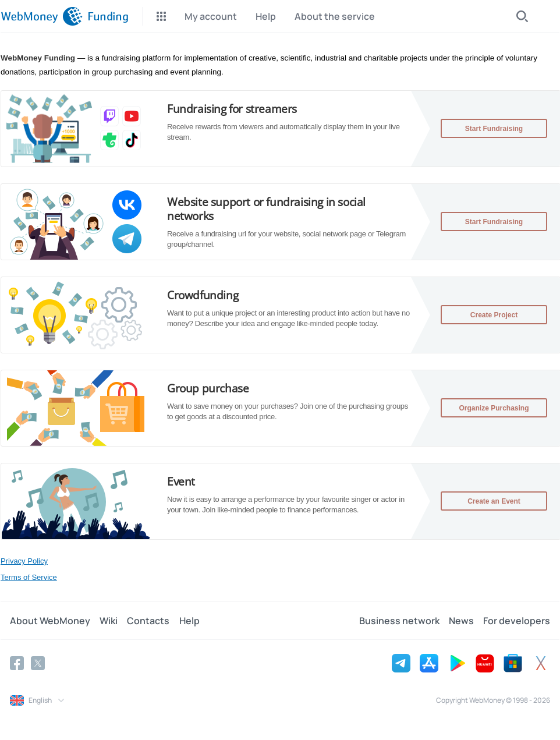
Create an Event (494, 501)
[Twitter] (38, 663)
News (461, 621)
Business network (399, 621)
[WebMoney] (42, 16)
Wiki (109, 621)
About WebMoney (50, 621)
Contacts (148, 621)
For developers (517, 621)
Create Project (494, 315)
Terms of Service (29, 577)
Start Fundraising (494, 129)
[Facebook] (17, 663)
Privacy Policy (24, 561)
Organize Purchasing (494, 408)
